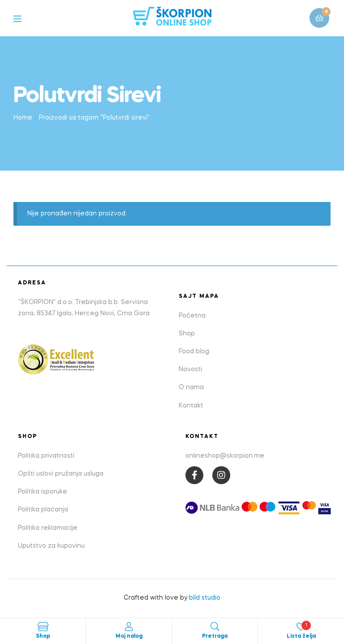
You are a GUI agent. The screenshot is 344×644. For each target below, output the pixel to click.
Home (23, 118)
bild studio (205, 598)
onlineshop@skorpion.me (225, 456)
